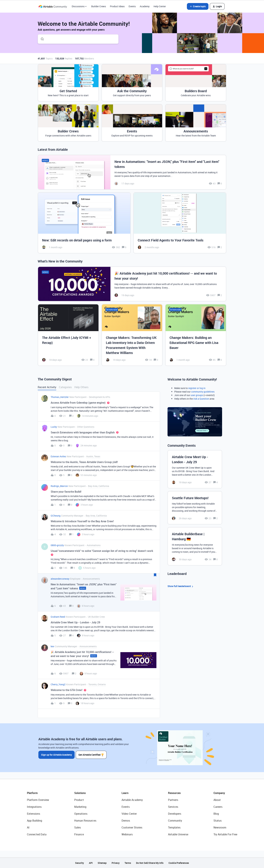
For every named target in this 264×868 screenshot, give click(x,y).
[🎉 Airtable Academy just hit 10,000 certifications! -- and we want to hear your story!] (132, 284)
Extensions (34, 814)
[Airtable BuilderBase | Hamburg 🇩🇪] (195, 546)
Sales (78, 827)
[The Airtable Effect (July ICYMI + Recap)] (68, 335)
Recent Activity (47, 387)
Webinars (127, 834)
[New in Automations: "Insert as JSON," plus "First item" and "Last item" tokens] (132, 172)
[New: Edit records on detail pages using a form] (84, 223)
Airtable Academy (132, 800)
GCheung (56, 516)
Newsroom (220, 827)
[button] (198, 6)
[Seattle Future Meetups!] (195, 508)
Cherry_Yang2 (58, 684)
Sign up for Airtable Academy (56, 755)
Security (79, 863)
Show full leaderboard (181, 586)
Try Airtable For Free (225, 834)
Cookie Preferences (179, 863)
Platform (32, 793)
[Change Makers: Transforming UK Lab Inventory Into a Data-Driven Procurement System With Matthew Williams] (132, 335)
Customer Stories (132, 827)
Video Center (129, 814)
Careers (218, 807)
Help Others (81, 387)
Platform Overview (38, 800)
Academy (145, 6)
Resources (174, 793)
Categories (65, 387)
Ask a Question (201, 399)
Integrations (34, 807)
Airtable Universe (178, 834)
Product (79, 800)
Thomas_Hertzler (60, 397)
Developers (175, 814)
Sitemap (102, 863)
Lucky (54, 427)
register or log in (197, 388)
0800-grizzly (57, 545)
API (91, 863)
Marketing (80, 807)
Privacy (116, 863)
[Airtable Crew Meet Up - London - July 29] (195, 469)
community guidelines (203, 392)
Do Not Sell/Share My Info (150, 863)
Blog (216, 814)
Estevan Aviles (58, 456)
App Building (35, 821)
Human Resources (85, 821)
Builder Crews (99, 6)
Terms (128, 863)
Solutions (80, 793)
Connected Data (37, 834)
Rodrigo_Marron (59, 486)
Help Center (160, 6)
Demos (126, 821)
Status (218, 821)
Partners (173, 800)
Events (132, 6)
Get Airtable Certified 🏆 (91, 755)
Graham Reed (58, 617)
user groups (197, 395)
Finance (79, 834)
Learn (125, 793)
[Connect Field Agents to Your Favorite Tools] (180, 223)
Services (173, 807)
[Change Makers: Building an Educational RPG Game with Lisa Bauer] (196, 335)
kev (52, 646)
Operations (81, 814)
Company (219, 793)
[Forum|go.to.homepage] (53, 6)
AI (28, 827)
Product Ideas (117, 6)
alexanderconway (60, 579)
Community (175, 821)
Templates (174, 827)
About (217, 800)
